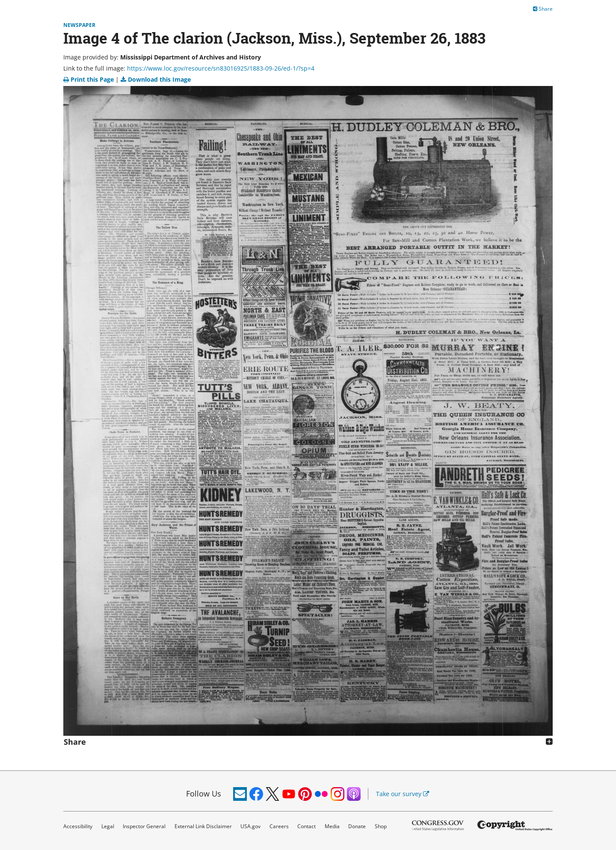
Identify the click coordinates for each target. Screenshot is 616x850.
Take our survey (403, 794)
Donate (357, 826)
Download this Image (156, 79)
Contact (307, 826)
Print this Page (89, 79)
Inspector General (144, 826)
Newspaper (79, 25)
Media (332, 826)
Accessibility (78, 826)
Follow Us (204, 794)
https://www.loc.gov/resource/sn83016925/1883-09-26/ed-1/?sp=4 (221, 68)
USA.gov (250, 826)
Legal (108, 826)
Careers (279, 826)
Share (543, 9)
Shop (381, 826)
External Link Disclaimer (203, 826)
